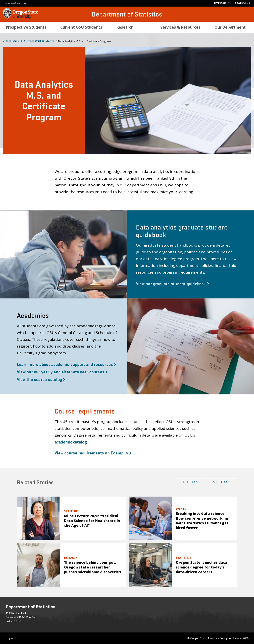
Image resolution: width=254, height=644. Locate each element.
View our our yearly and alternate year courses (62, 372)
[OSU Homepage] (21, 18)
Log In (9, 638)
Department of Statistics (127, 14)
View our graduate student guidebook (173, 283)
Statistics (12, 41)
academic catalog (71, 442)
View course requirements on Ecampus (93, 453)
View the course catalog (41, 379)
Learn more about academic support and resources (67, 364)
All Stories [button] (222, 482)
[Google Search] (243, 3)
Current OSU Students (39, 41)
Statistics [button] (189, 482)
